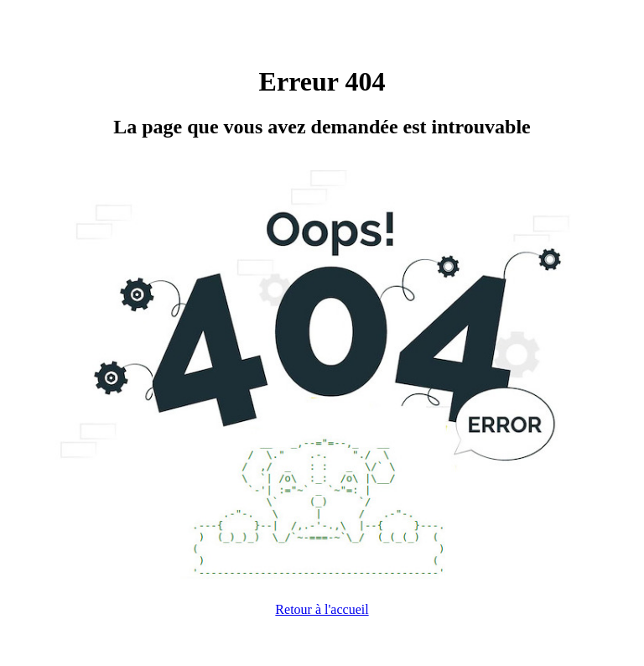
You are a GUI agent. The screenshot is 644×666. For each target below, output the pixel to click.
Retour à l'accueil (322, 609)
